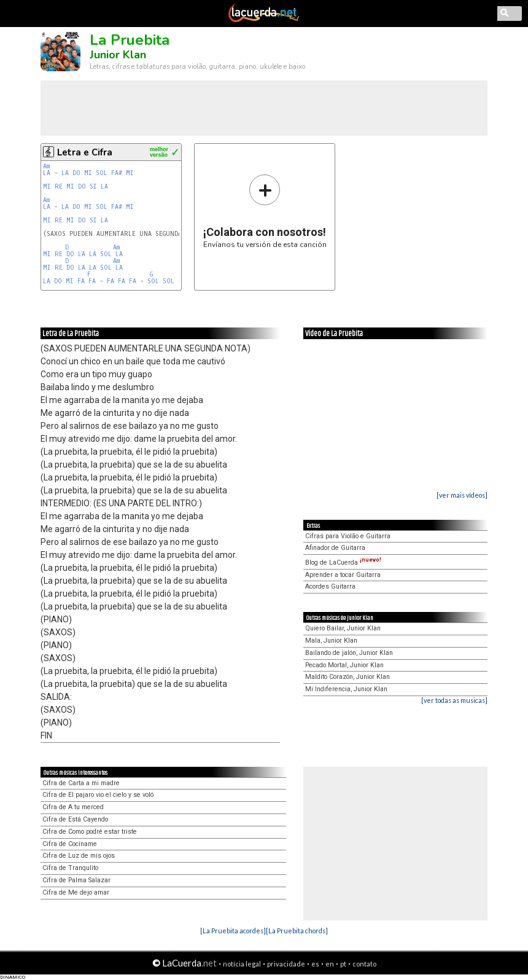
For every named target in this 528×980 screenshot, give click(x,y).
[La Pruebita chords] (297, 931)
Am (46, 166)
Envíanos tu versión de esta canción (265, 211)
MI (88, 173)
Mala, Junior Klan (331, 641)
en (330, 964)
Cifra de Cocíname (70, 844)
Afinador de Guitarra (335, 548)
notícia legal (242, 964)
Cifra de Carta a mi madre (81, 783)
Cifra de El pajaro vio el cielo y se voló (98, 795)
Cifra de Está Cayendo (75, 819)
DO (76, 173)
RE (59, 186)
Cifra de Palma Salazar (76, 880)
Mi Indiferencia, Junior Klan (346, 689)
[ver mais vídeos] (462, 495)
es (315, 964)
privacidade (286, 964)
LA (47, 173)
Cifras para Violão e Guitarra (348, 536)
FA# (117, 173)
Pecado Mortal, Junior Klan (344, 665)
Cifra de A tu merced (73, 807)
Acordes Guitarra (330, 586)
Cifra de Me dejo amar (76, 892)
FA (81, 281)
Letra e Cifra (85, 152)
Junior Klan (118, 55)
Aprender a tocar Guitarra (343, 575)
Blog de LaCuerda (343, 563)
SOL (102, 173)
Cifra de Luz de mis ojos (79, 856)
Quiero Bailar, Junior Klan (343, 628)
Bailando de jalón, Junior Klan (349, 653)
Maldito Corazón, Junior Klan (347, 677)
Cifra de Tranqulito (70, 868)
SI (93, 186)
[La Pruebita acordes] (233, 931)
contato (364, 964)
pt (343, 964)
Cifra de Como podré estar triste (90, 832)
